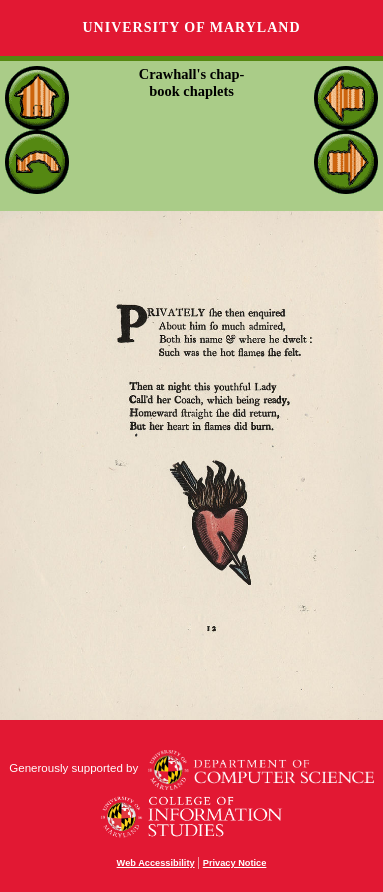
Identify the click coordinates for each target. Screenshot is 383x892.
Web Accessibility (156, 863)
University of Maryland (191, 27)
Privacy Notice (235, 863)
